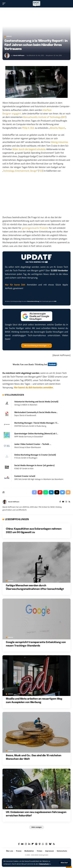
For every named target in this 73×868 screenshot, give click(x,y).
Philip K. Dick (28, 128)
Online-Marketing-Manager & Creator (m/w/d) (35, 455)
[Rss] (69, 502)
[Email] (68, 492)
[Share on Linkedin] (51, 492)
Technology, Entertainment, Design (20, 171)
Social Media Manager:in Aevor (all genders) (34, 465)
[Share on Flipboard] (40, 492)
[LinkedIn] (29, 844)
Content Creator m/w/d (25, 476)
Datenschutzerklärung (33, 301)
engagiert (16, 114)
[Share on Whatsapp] (46, 492)
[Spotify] (36, 844)
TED (41, 171)
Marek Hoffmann (19, 56)
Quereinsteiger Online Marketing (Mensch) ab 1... (36, 434)
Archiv (9, 36)
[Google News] (22, 844)
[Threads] (46, 844)
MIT (64, 117)
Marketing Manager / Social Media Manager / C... (36, 423)
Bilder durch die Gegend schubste (29, 149)
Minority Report (57, 128)
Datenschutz (44, 864)
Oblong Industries (59, 142)
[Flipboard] (33, 844)
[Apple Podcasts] (40, 844)
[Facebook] (60, 502)
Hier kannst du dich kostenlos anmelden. (34, 388)
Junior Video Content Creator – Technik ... (33, 444)
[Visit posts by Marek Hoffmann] (7, 56)
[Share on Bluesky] (62, 492)
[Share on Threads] (57, 492)
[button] (64, 863)
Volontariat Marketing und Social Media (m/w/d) (36, 402)
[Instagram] (66, 502)
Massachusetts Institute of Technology (42, 117)
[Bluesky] (50, 844)
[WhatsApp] (43, 844)
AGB (55, 301)
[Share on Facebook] (34, 492)
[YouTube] (63, 502)
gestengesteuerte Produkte (35, 228)
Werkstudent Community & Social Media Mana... (36, 412)
